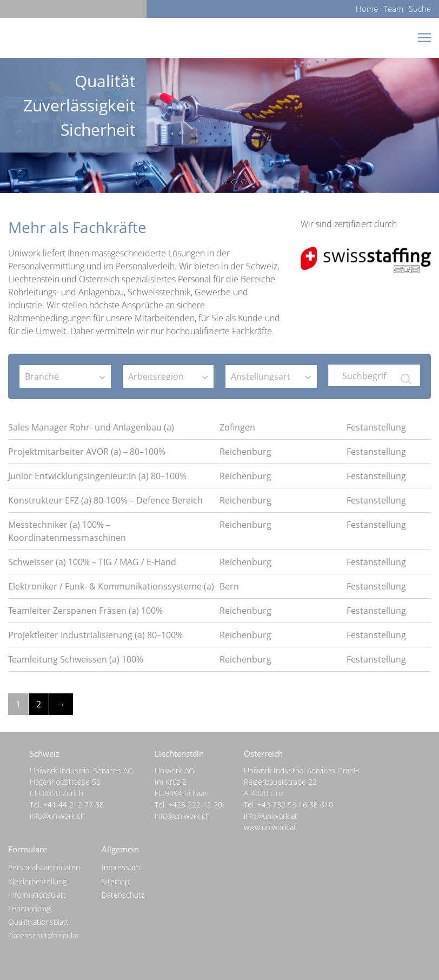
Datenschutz (123, 895)
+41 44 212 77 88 (74, 804)
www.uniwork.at (270, 827)
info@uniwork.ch (57, 816)
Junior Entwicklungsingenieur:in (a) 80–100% (97, 476)
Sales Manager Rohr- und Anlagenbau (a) (91, 427)
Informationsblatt (37, 895)
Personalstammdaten (44, 867)
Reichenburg (245, 452)
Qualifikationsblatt (38, 922)
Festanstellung (376, 427)
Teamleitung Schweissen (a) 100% (76, 659)
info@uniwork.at (271, 816)
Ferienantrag (29, 908)
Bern (229, 586)
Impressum (121, 867)
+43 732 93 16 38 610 (295, 804)
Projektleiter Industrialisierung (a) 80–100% (95, 635)
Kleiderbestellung (37, 881)
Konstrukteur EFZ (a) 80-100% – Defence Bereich (105, 500)
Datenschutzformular (44, 935)
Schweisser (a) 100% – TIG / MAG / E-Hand (92, 562)
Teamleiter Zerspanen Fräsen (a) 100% (85, 611)
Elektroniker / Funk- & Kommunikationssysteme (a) (111, 586)
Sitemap (115, 881)
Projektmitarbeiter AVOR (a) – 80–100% (87, 452)
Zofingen (237, 427)
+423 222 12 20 (195, 804)
